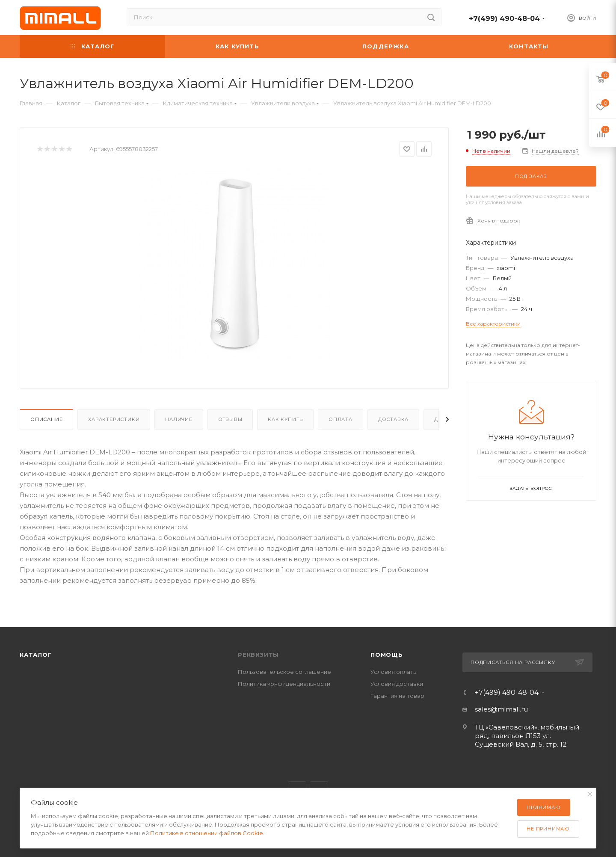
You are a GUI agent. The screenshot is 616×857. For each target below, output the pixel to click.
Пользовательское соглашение (284, 672)
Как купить (285, 419)
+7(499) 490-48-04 (504, 19)
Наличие (179, 419)
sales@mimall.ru (501, 709)
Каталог (36, 655)
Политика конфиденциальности (284, 684)
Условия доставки (397, 684)
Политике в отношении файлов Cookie (207, 833)
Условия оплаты (394, 672)
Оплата (341, 419)
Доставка (393, 419)
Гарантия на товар (397, 696)
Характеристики (114, 419)
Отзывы (230, 419)
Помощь (387, 655)
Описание (46, 419)
